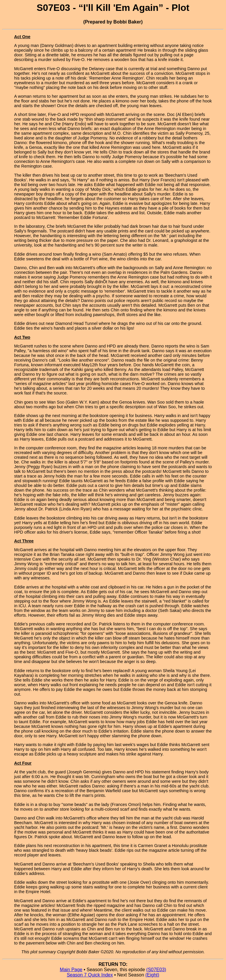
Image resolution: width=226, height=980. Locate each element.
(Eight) (152, 975)
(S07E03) (156, 970)
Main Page (71, 970)
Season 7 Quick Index (90, 975)
